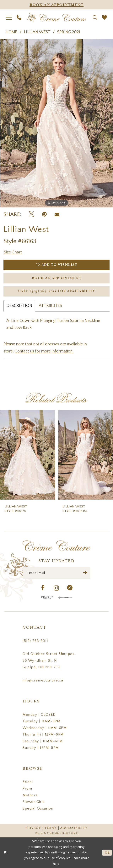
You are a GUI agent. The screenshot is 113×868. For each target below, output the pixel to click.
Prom (27, 788)
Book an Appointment (57, 278)
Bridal (28, 782)
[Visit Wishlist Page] (104, 18)
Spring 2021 (69, 32)
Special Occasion (38, 808)
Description (19, 306)
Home (11, 32)
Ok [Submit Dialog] (107, 853)
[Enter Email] (56, 573)
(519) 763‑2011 (35, 641)
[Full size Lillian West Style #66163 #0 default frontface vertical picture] (56, 123)
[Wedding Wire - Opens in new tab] (65, 598)
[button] (9, 17)
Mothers (30, 795)
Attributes (50, 306)
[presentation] (27, 454)
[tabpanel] (56, 123)
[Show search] (95, 17)
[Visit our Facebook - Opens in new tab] (43, 588)
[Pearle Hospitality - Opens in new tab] (47, 598)
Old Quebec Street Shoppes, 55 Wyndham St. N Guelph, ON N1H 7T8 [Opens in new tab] (49, 661)
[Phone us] (19, 17)
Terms (51, 828)
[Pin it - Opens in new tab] (44, 214)
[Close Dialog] (5, 853)
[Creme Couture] (56, 17)
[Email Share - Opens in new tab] (57, 214)
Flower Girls (34, 802)
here (56, 864)
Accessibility (74, 828)
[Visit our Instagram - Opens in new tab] (57, 588)
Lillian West (37, 32)
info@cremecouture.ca (43, 680)
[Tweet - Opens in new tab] (31, 214)
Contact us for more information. (44, 351)
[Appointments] (56, 5)
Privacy (33, 828)
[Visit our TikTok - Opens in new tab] (70, 588)
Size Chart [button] (13, 252)
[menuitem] (9, 17)
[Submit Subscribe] (85, 573)
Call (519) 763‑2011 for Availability (57, 291)
